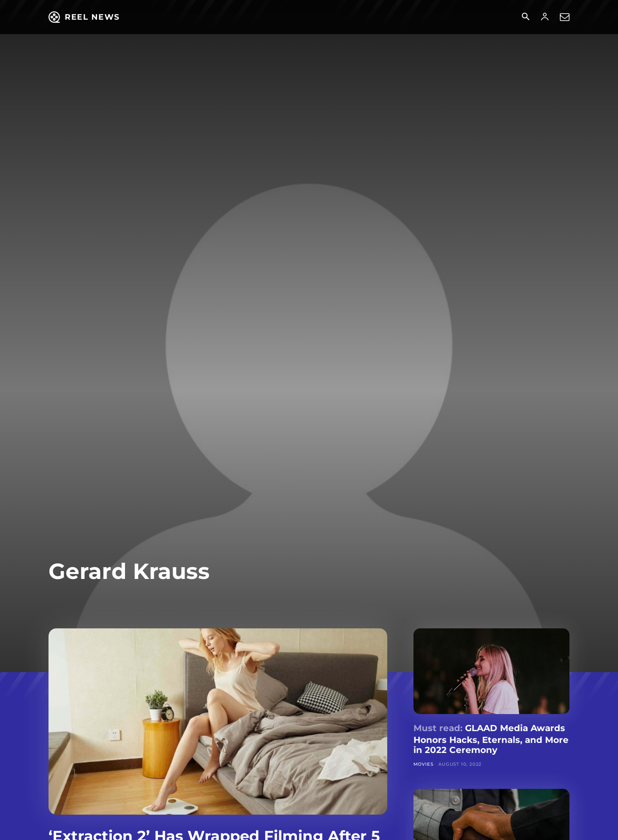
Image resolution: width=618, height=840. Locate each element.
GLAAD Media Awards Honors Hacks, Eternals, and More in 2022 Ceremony (491, 739)
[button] (525, 17)
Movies (424, 764)
